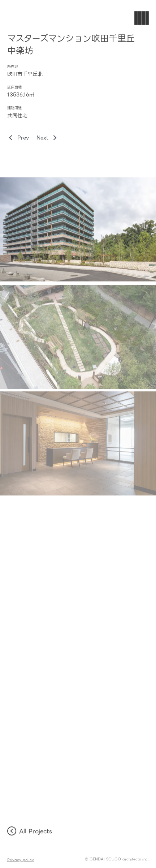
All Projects (30, 831)
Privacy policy (21, 860)
